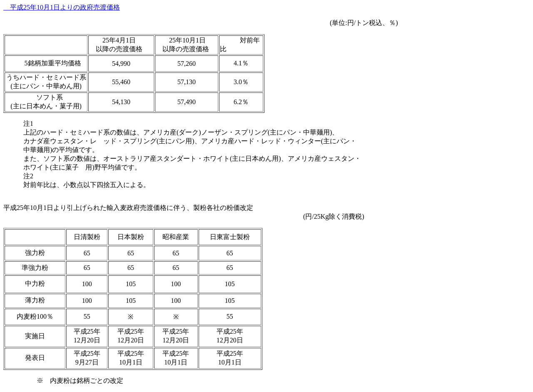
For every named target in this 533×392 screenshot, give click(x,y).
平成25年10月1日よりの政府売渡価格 (62, 7)
